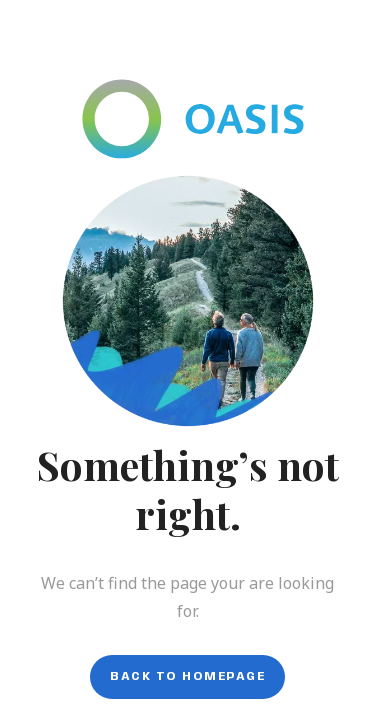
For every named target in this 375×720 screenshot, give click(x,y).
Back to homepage (187, 676)
